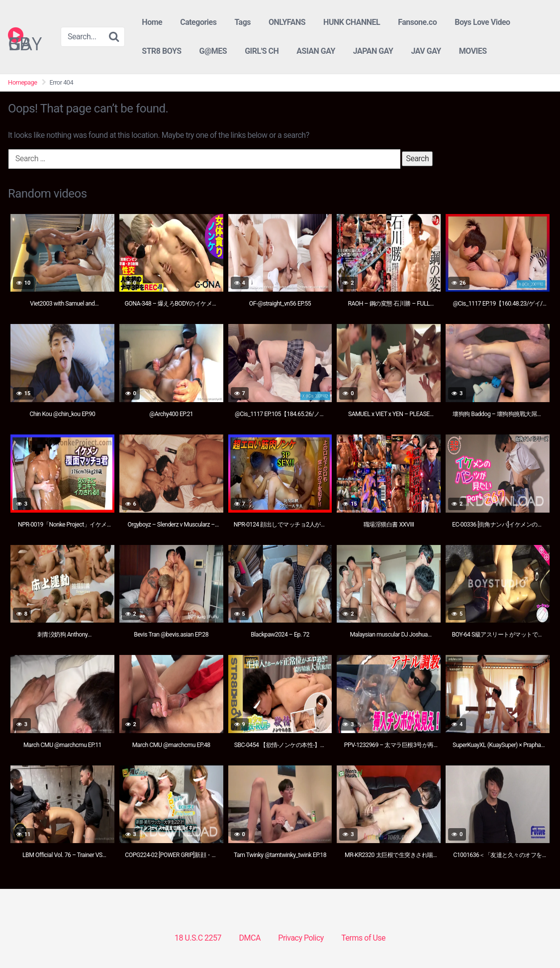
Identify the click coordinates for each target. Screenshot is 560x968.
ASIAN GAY (316, 51)
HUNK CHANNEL (352, 22)
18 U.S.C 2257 (198, 938)
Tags (242, 22)
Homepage (23, 82)
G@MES (213, 51)
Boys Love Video (482, 22)
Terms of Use (363, 938)
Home (152, 22)
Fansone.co (417, 22)
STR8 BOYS (161, 51)
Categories (198, 22)
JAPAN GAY (373, 51)
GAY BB (25, 35)
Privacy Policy (301, 938)
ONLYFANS (287, 22)
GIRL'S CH (262, 51)
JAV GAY (426, 51)
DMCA (250, 938)
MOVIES (473, 51)
